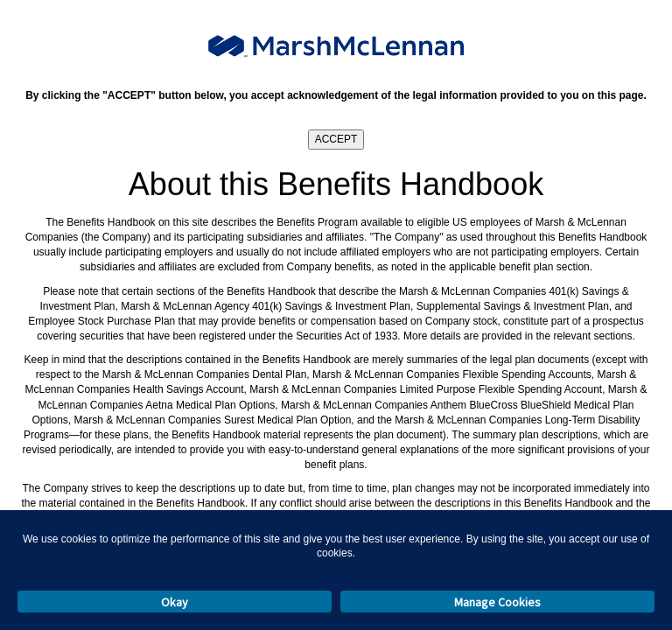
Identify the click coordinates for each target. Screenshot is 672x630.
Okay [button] (175, 602)
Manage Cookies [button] (497, 602)
